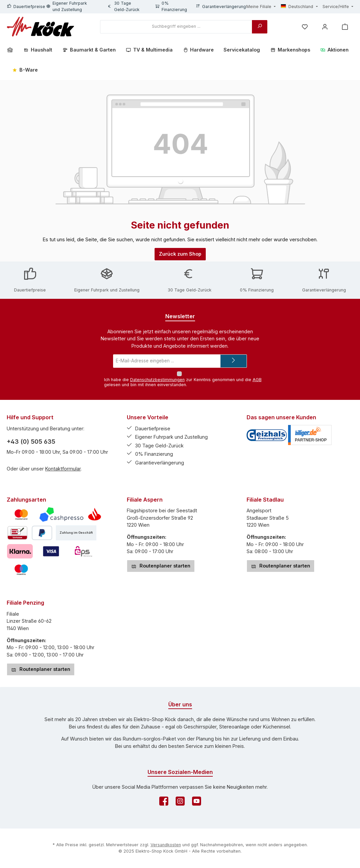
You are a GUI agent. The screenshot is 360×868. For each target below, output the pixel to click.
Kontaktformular (63, 469)
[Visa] (51, 551)
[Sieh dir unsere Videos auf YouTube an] (197, 803)
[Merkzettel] (305, 27)
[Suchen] (260, 27)
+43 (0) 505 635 (31, 442)
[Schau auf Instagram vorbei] (180, 803)
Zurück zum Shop (180, 254)
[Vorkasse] (17, 533)
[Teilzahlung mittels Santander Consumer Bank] (95, 514)
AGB (257, 380)
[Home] (12, 50)
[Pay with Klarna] (20, 551)
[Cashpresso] (61, 514)
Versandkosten (166, 845)
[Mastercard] (21, 514)
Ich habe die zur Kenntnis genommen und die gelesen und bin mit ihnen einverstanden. (183, 382)
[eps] (83, 551)
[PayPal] (42, 533)
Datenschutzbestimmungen (157, 380)
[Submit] (234, 361)
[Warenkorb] (345, 27)
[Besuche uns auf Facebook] (164, 803)
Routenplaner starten (161, 566)
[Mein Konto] (325, 27)
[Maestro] (21, 570)
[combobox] (176, 27)
